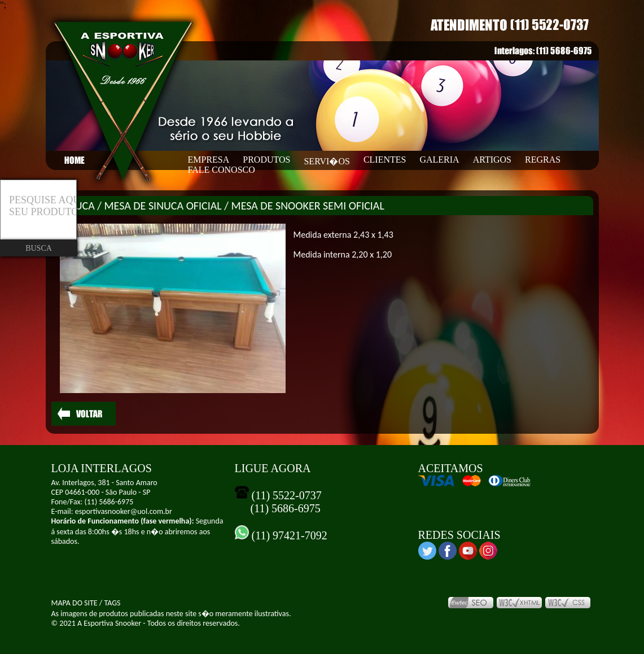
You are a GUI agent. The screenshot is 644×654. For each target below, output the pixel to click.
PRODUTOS (266, 160)
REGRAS (543, 160)
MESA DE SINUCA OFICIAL (163, 206)
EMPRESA (209, 160)
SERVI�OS (327, 161)
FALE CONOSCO (222, 170)
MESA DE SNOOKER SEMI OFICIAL (308, 206)
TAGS (112, 603)
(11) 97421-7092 (288, 535)
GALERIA (439, 160)
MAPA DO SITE (75, 603)
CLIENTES (385, 160)
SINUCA (77, 206)
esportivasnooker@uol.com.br (124, 511)
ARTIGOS (492, 160)
